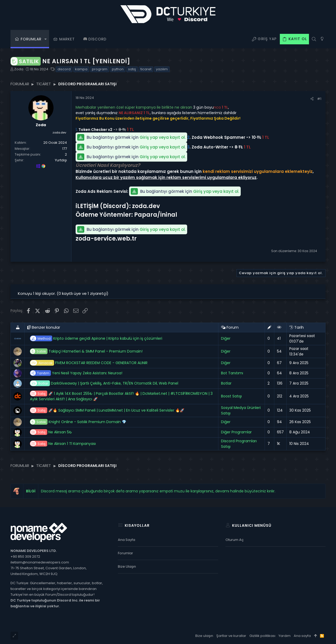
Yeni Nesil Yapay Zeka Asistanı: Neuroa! (76, 373)
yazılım (162, 69)
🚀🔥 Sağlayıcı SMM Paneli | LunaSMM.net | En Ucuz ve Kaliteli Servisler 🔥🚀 (107, 410)
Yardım (285, 636)
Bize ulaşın (127, 566)
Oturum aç (235, 540)
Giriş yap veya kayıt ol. (163, 137)
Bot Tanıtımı (232, 373)
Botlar (226, 383)
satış (132, 69)
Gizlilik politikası (262, 636)
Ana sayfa (127, 540)
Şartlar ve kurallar (231, 636)
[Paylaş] (312, 99)
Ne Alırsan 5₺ (51, 432)
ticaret (146, 69)
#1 (319, 99)
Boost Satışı (231, 396)
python (118, 69)
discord (64, 69)
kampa (81, 69)
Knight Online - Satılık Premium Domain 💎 (78, 422)
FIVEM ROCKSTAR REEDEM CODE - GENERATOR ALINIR (89, 363)
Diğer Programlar (236, 432)
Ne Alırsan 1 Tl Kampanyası (63, 444)
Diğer (226, 338)
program (100, 69)
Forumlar (125, 553)
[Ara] (314, 39)
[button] (46, 39)
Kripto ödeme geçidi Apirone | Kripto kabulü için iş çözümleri (96, 339)
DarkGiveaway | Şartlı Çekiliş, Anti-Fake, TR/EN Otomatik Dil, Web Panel (104, 383)
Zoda (19, 69)
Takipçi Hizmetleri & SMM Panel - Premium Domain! (86, 351)
